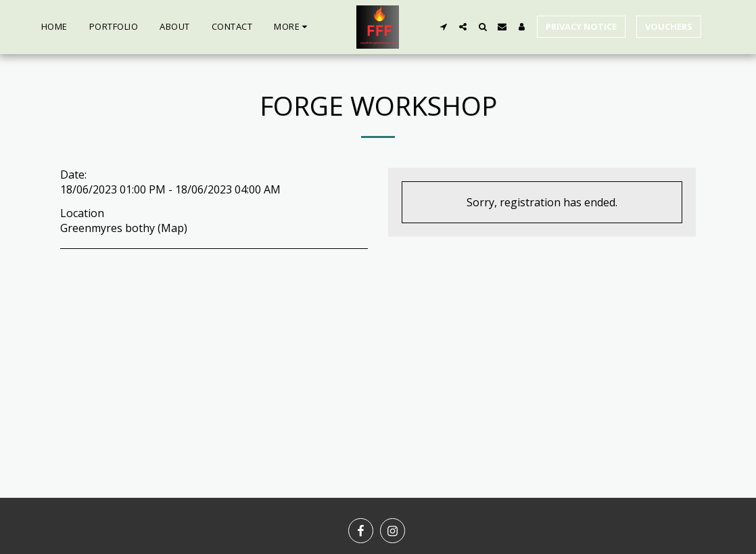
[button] (443, 27)
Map (172, 228)
